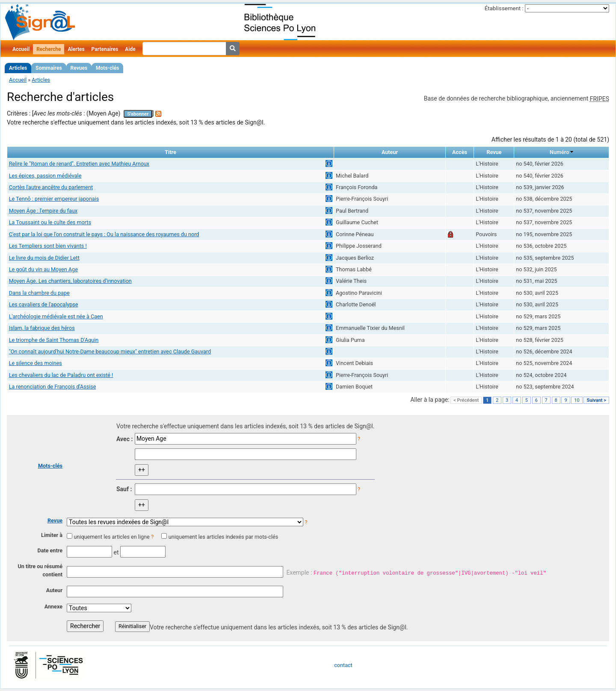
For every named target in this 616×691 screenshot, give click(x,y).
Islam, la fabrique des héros (42, 328)
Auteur (54, 590)
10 (577, 400)
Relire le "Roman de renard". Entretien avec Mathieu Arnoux (79, 164)
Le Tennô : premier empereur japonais (54, 199)
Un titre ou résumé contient (40, 570)
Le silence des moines (36, 363)
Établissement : (504, 8)
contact (343, 665)
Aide (130, 49)
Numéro (559, 152)
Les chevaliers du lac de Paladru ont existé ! (61, 375)
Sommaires (49, 68)
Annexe (53, 606)
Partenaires (105, 49)
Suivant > (596, 400)
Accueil (21, 49)
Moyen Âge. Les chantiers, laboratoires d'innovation (70, 281)
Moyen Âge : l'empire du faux (43, 211)
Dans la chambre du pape (39, 293)
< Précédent (466, 400)
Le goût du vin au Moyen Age (43, 269)
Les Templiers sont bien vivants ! (48, 246)
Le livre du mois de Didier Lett (44, 258)
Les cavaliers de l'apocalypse (44, 304)
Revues (79, 68)
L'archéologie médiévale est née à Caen (56, 316)
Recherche (49, 49)
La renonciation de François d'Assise (53, 387)
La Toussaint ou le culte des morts (50, 222)
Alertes (76, 49)
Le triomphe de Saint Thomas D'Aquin (54, 340)
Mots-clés (107, 68)
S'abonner (138, 114)
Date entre (50, 550)
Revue (55, 520)
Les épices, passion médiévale (45, 176)
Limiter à (52, 535)
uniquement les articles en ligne (111, 537)
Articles (18, 68)
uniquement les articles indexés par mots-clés (223, 537)
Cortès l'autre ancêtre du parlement (51, 187)
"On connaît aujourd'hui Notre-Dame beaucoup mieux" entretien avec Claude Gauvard (110, 351)
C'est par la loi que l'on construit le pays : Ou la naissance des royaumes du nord (104, 234)
